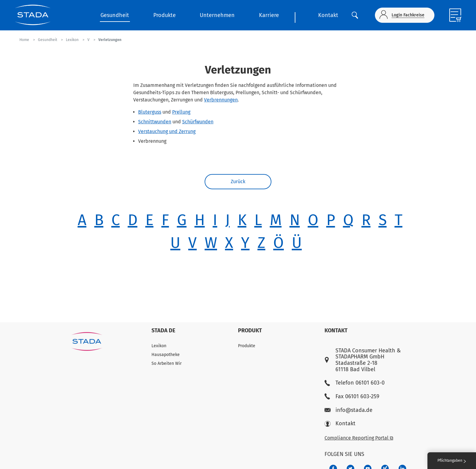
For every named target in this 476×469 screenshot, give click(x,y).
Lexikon (159, 346)
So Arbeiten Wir (167, 363)
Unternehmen (217, 15)
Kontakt (328, 15)
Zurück (238, 181)
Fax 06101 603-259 (352, 397)
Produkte (165, 15)
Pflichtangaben (452, 460)
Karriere (269, 15)
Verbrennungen (221, 100)
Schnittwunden (155, 122)
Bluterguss (150, 112)
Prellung (181, 112)
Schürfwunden (198, 122)
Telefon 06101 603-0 (355, 383)
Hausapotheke (166, 355)
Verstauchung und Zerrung (167, 131)
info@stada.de (348, 410)
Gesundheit (115, 15)
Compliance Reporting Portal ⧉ (359, 438)
